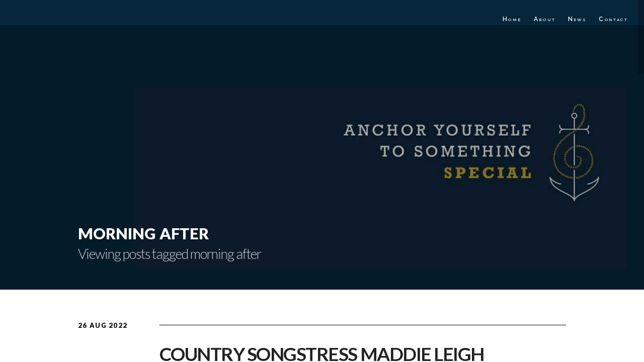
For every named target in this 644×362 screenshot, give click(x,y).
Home (512, 19)
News (578, 19)
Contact (613, 19)
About (545, 19)
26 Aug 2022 (103, 325)
